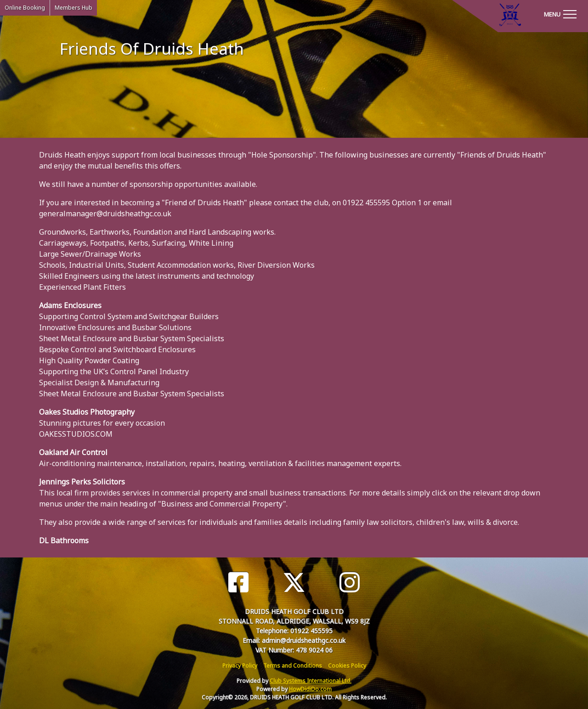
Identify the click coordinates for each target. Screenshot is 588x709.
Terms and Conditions (293, 666)
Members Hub (73, 8)
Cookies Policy (347, 666)
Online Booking (25, 8)
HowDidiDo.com (310, 689)
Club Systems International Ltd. (311, 681)
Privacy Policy (240, 666)
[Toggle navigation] (560, 14)
